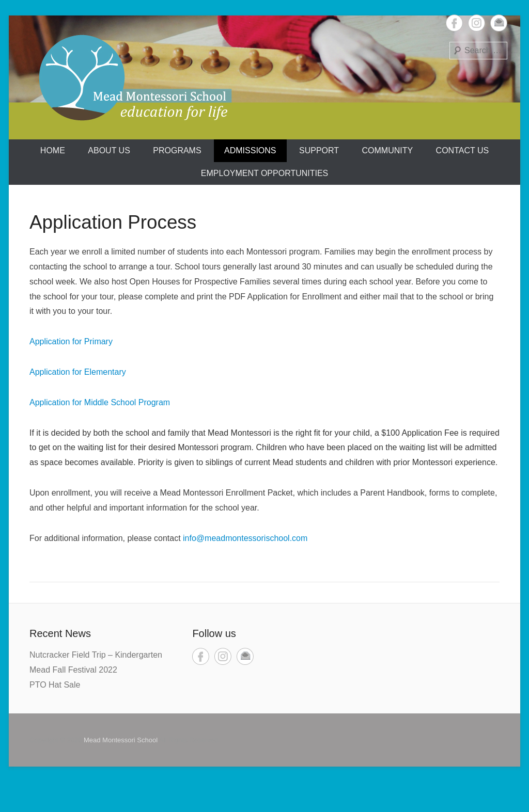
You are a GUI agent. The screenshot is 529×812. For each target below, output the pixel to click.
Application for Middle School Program (100, 402)
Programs (177, 150)
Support (319, 150)
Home (53, 150)
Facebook (454, 23)
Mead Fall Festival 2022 (73, 670)
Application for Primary (71, 341)
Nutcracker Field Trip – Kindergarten (96, 655)
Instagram (477, 23)
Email (499, 23)
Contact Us (463, 150)
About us (109, 150)
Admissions (250, 150)
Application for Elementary (78, 372)
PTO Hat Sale (55, 685)
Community (388, 150)
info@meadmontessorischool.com (245, 538)
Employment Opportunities (265, 173)
